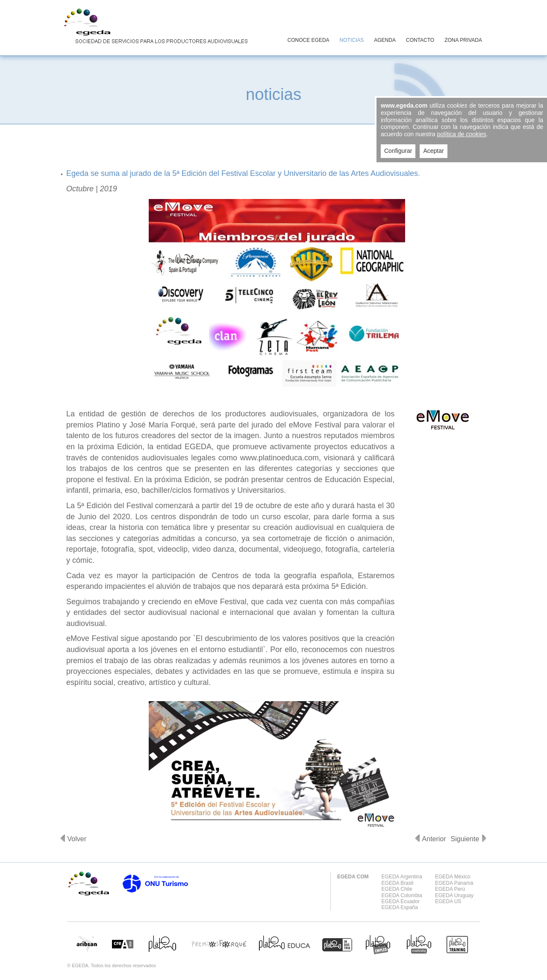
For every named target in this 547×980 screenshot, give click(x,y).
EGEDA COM (353, 877)
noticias (273, 94)
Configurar (398, 151)
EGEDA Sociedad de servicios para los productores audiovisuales (154, 27)
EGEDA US (448, 901)
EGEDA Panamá (454, 883)
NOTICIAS (352, 40)
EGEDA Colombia (402, 895)
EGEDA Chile (397, 889)
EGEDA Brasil (398, 883)
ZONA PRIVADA (463, 40)
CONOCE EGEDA (309, 40)
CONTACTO (420, 40)
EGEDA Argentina (402, 877)
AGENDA (385, 40)
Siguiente (465, 839)
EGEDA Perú (450, 889)
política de (462, 134)
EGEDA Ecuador (401, 901)
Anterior (434, 839)
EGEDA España (400, 907)
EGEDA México (453, 877)
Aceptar (433, 151)
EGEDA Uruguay (454, 895)
